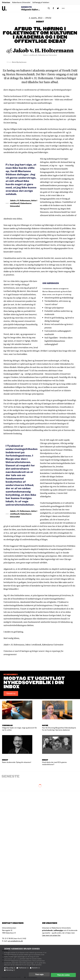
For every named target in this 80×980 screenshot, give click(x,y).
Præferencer (24, 969)
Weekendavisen (52, 407)
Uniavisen (6, 2)
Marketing (11, 971)
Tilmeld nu (11, 693)
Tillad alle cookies (63, 975)
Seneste (26, 7)
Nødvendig (11, 969)
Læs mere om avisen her (51, 935)
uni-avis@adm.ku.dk (15, 941)
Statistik (36, 969)
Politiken (68, 450)
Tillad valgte (39, 975)
